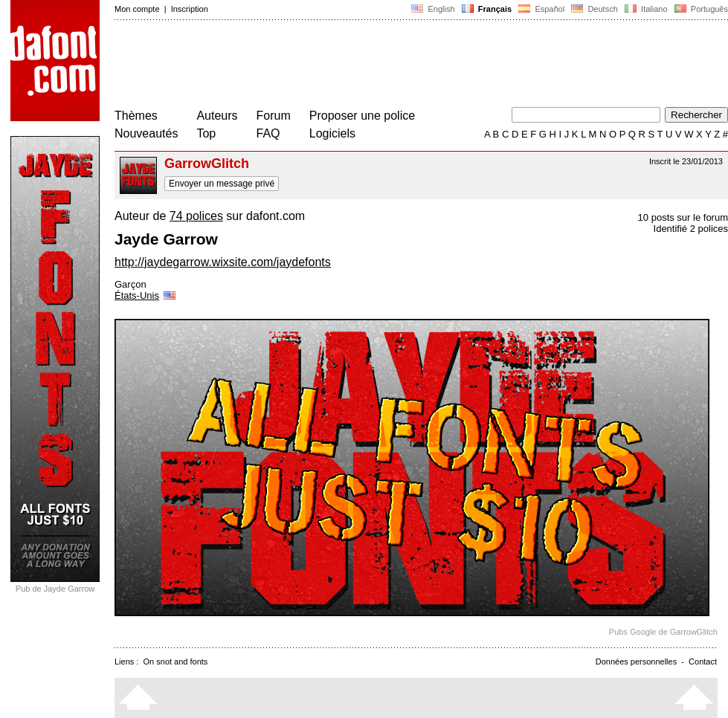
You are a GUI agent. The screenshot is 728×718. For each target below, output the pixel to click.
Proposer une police (362, 116)
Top (206, 133)
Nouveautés (146, 133)
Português (700, 9)
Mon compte (137, 9)
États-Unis (146, 295)
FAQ (268, 133)
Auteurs (217, 116)
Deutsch (595, 9)
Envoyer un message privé (222, 184)
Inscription (190, 9)
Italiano (646, 9)
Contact (703, 662)
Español (541, 9)
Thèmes (136, 116)
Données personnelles (636, 662)
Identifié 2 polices (691, 229)
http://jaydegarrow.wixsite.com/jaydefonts (223, 262)
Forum (274, 116)
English (433, 9)
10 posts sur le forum (683, 217)
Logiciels (332, 133)
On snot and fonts (176, 662)
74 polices (196, 216)
